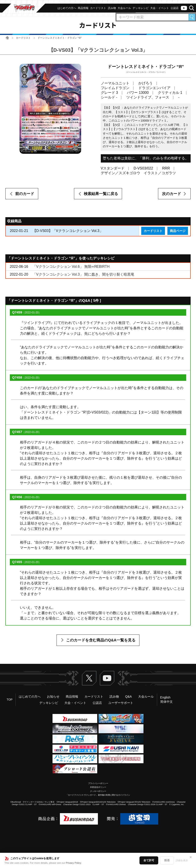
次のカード (172, 194)
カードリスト (23, 38)
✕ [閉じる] (191, 857)
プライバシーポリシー (98, 783)
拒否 (167, 860)
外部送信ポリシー (98, 787)
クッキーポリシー (98, 791)
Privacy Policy (74, 863)
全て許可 (149, 860)
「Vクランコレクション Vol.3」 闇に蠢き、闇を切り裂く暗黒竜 (83, 274)
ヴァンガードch (184, 8)
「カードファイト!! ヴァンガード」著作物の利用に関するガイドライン (98, 795)
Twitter (89, 678)
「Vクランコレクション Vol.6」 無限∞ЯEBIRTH (71, 267)
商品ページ (178, 231)
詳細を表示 (182, 860)
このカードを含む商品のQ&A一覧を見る (101, 640)
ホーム (7, 38)
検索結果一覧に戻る (101, 194)
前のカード (25, 194)
